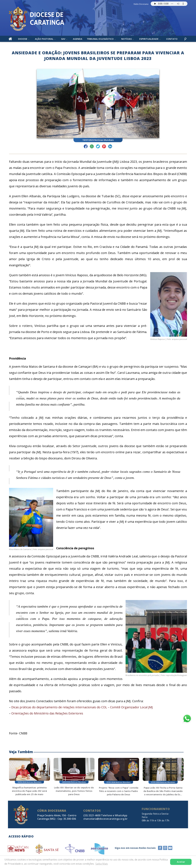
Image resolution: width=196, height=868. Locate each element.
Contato (172, 40)
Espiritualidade (149, 40)
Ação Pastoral (44, 40)
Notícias (127, 40)
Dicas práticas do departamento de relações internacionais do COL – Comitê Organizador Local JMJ (84, 709)
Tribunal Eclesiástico (100, 40)
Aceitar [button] (181, 862)
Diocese (23, 40)
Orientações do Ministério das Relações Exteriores (49, 715)
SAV (63, 40)
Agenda (78, 40)
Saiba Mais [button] (102, 864)
